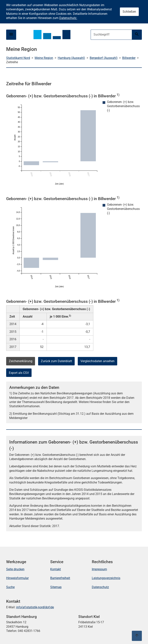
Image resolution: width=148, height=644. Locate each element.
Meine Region (44, 58)
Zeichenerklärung (21, 361)
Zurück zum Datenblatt (56, 361)
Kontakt (56, 569)
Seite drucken (15, 569)
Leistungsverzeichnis (106, 578)
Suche (10, 587)
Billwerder (129, 58)
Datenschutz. (68, 18)
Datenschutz (100, 587)
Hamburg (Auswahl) (71, 58)
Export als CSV (19, 373)
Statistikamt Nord (18, 58)
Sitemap (56, 587)
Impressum (99, 569)
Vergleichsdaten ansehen (97, 361)
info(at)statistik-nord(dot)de (35, 607)
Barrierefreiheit (60, 578)
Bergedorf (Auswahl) (104, 58)
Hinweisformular (17, 578)
